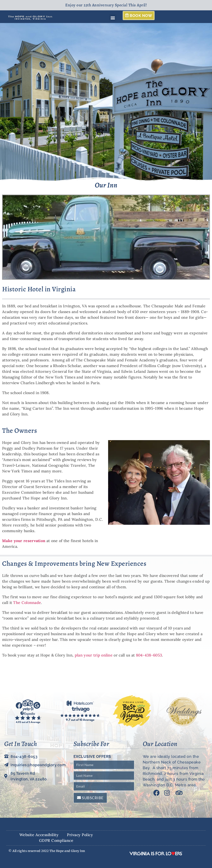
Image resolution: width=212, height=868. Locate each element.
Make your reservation (24, 541)
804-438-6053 (149, 655)
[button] (113, 18)
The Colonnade (27, 603)
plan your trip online (94, 655)
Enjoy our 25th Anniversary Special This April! (106, 5)
